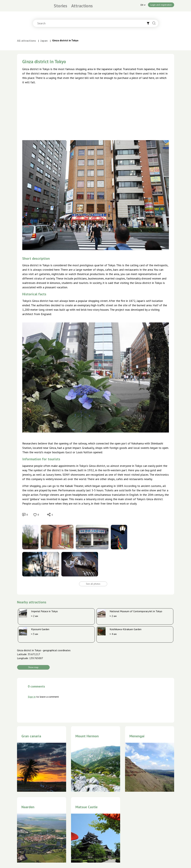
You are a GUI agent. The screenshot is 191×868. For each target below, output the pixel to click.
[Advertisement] (96, 111)
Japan (44, 41)
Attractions (82, 6)
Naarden (28, 807)
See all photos (93, 584)
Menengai (137, 736)
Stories (60, 6)
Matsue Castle (86, 807)
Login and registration (161, 5)
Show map (33, 667)
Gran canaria (31, 736)
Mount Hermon (87, 736)
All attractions (26, 41)
